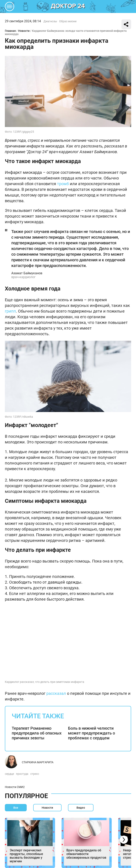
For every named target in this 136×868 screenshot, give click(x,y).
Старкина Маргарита (38, 762)
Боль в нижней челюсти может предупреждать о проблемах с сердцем (91, 733)
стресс (35, 774)
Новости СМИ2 (15, 787)
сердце (9, 774)
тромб (63, 184)
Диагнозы (50, 21)
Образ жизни (68, 21)
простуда (22, 774)
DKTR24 (68, 6)
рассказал (56, 693)
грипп (10, 311)
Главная (10, 31)
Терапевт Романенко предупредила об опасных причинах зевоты (37, 733)
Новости (24, 31)
